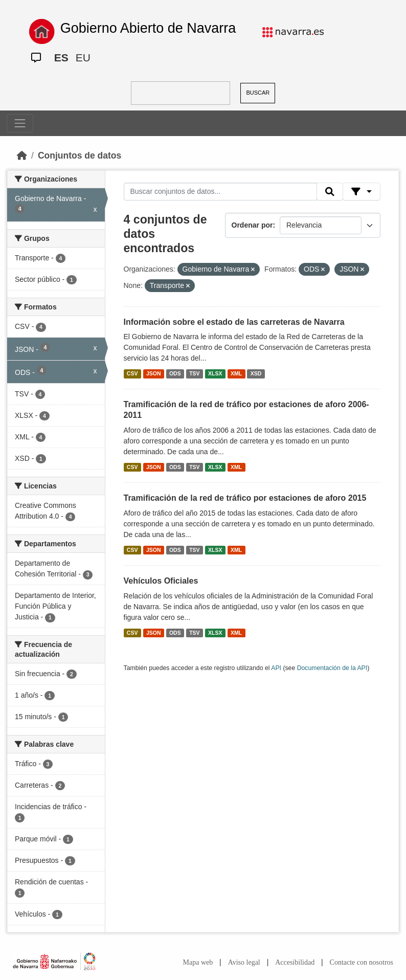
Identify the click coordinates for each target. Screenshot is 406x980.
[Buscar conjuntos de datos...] (220, 192)
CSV (132, 373)
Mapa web (198, 962)
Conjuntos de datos (80, 155)
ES (61, 58)
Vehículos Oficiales (161, 581)
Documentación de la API (332, 668)
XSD (256, 373)
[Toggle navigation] (20, 123)
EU (83, 58)
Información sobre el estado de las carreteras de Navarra (234, 322)
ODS (175, 373)
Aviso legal (244, 962)
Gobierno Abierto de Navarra (148, 28)
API (276, 668)
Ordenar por (252, 225)
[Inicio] (22, 155)
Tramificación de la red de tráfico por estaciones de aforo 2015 (245, 498)
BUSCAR (258, 93)
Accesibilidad (295, 962)
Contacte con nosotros (362, 962)
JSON (154, 373)
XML (236, 373)
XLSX (215, 373)
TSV (194, 373)
